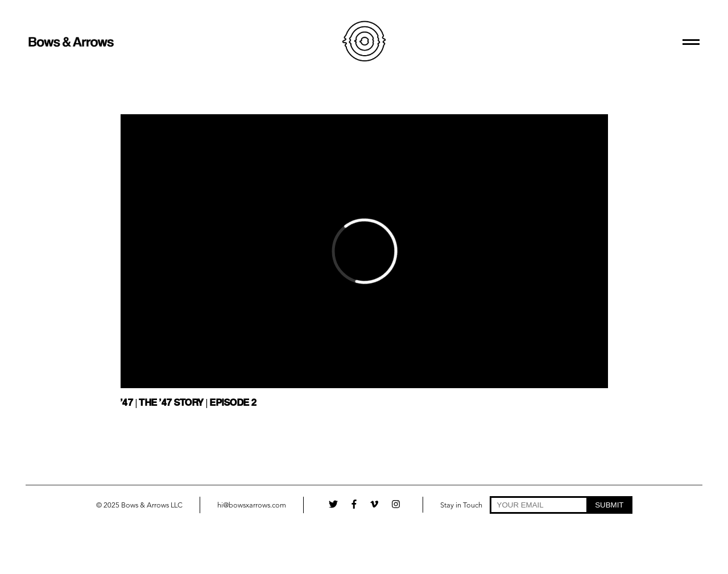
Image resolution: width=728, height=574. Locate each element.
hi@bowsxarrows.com (252, 506)
